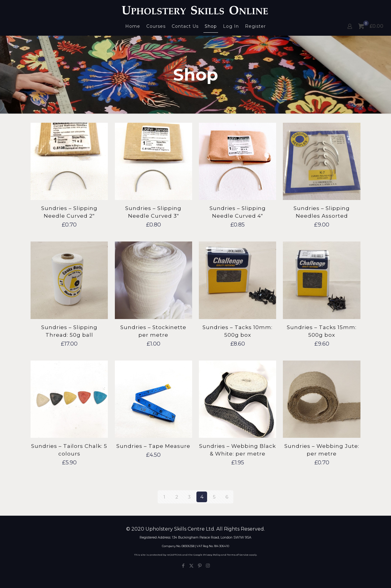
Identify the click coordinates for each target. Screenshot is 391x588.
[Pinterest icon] (200, 566)
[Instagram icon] (208, 566)
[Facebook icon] (183, 566)
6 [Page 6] (227, 497)
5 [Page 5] (214, 497)
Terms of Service (238, 555)
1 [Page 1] (164, 497)
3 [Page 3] (189, 497)
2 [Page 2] (177, 497)
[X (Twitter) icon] (191, 566)
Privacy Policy (212, 555)
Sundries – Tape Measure (153, 446)
